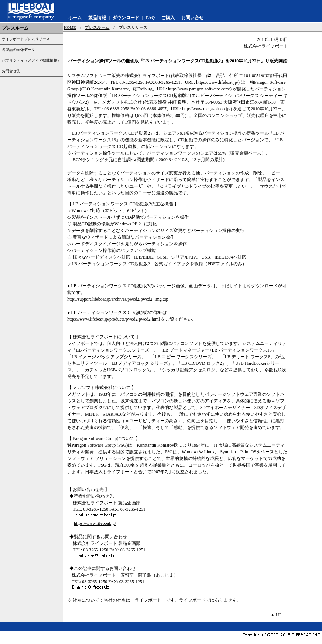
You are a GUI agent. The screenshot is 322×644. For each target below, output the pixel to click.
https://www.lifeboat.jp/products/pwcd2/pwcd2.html (114, 319)
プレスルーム (97, 27)
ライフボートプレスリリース (26, 39)
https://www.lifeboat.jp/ (95, 523)
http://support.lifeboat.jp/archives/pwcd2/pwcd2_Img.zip (118, 299)
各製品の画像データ (18, 50)
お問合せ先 (11, 71)
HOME (70, 27)
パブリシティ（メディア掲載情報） (31, 60)
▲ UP (279, 615)
